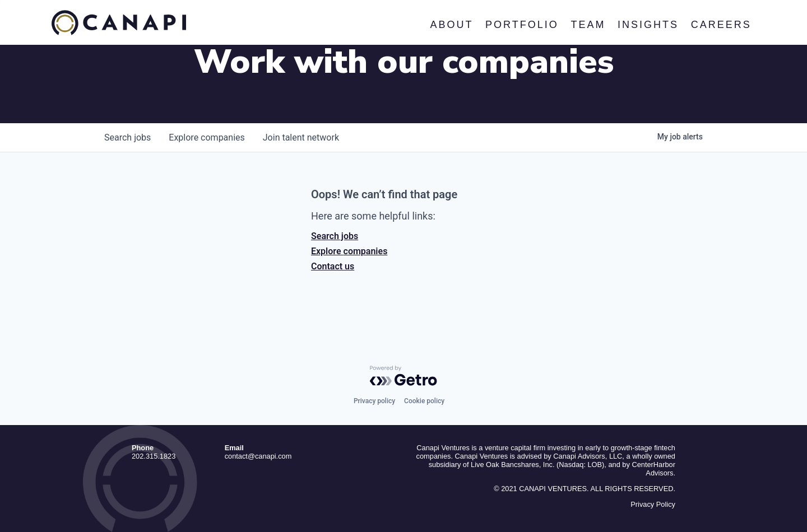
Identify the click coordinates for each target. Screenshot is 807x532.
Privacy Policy (653, 504)
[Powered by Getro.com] (403, 376)
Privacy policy (374, 401)
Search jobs (335, 236)
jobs (127, 137)
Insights (648, 25)
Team (588, 25)
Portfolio (522, 25)
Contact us (333, 266)
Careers (721, 25)
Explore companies (349, 251)
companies (207, 137)
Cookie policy (424, 401)
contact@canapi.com (258, 456)
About (451, 25)
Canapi (119, 23)
